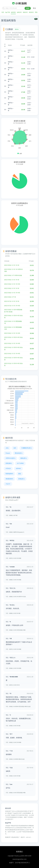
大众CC (8, 484)
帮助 (36, 12)
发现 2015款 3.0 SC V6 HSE (12, 343)
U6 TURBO (20, 463)
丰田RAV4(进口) (11, 458)
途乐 (15, 448)
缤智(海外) (9, 463)
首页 (3, 12)
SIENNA (18, 468)
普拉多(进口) (19, 453)
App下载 (7, 12)
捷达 (20, 474)
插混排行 (31, 12)
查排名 (17, 29)
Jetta (7, 448)
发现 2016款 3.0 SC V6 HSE (12, 333)
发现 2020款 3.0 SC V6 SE (12, 265)
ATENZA (8, 468)
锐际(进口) (24, 458)
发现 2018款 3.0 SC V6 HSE (12, 293)
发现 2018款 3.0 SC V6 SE (12, 288)
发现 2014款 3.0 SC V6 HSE (12, 354)
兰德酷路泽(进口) (26, 448)
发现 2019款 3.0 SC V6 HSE (12, 284)
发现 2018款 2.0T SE (10, 297)
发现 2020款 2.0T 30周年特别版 (13, 275)
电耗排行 (25, 12)
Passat (8, 453)
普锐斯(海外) (9, 479)
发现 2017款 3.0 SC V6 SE (12, 301)
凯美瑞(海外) (9, 474)
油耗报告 (13, 12)
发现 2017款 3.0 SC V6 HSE (12, 306)
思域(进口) (21, 479)
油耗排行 (19, 12)
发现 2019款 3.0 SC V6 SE (12, 280)
